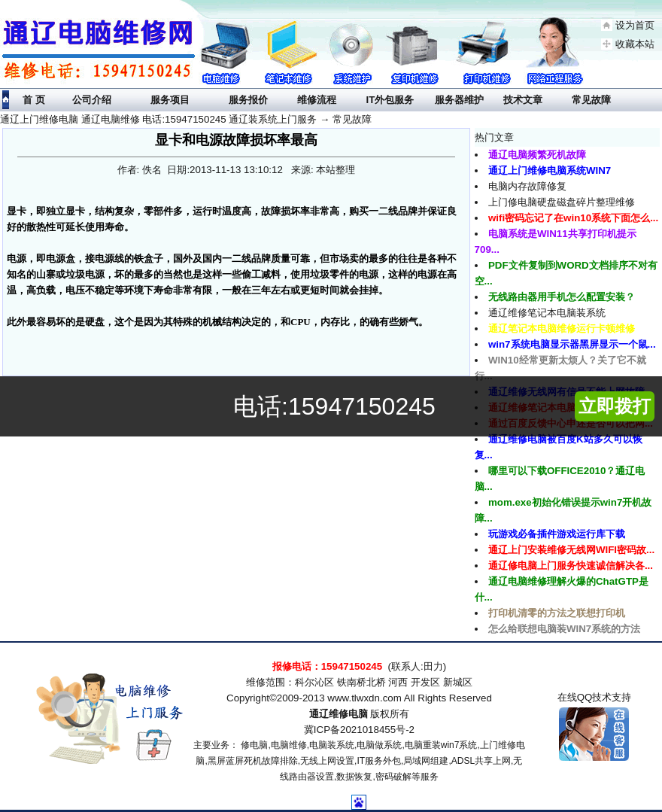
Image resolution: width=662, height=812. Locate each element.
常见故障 (352, 119)
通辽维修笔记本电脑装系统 (547, 313)
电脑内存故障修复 (527, 186)
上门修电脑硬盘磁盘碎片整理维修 (562, 202)
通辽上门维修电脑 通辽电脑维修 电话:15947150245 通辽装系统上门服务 (158, 119)
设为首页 (635, 25)
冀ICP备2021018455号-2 (359, 730)
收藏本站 (635, 44)
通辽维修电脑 (339, 714)
